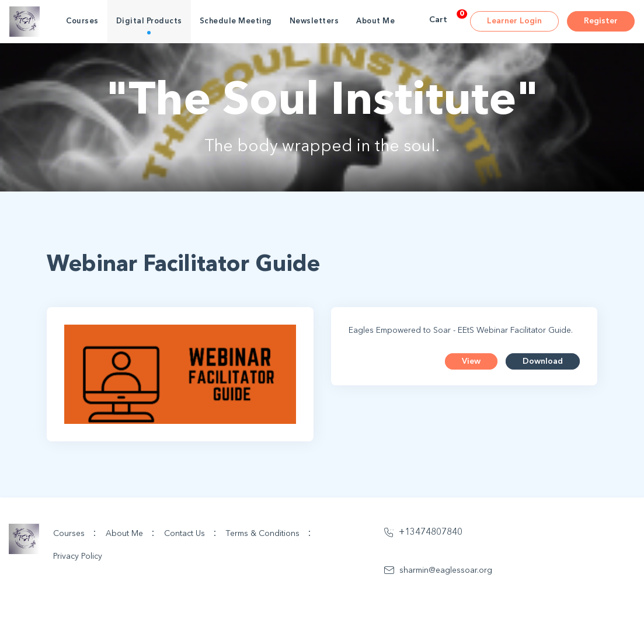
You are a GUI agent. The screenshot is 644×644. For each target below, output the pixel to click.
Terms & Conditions (269, 533)
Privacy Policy (78, 556)
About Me (375, 21)
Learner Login (514, 21)
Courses (82, 21)
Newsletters (314, 21)
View (471, 361)
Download (543, 361)
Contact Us (190, 533)
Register (601, 21)
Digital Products (149, 21)
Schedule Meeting (236, 21)
